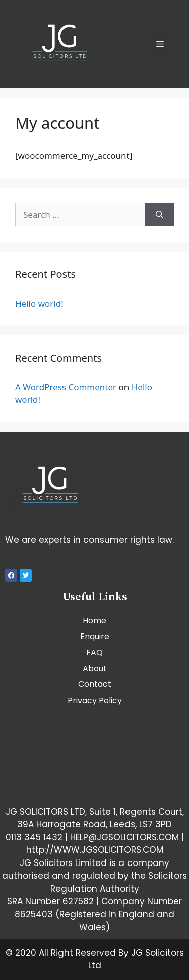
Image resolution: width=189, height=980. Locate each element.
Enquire (95, 636)
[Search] (160, 215)
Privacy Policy (95, 700)
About (95, 669)
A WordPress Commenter (66, 387)
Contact (95, 684)
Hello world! (39, 303)
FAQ (94, 652)
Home (94, 621)
